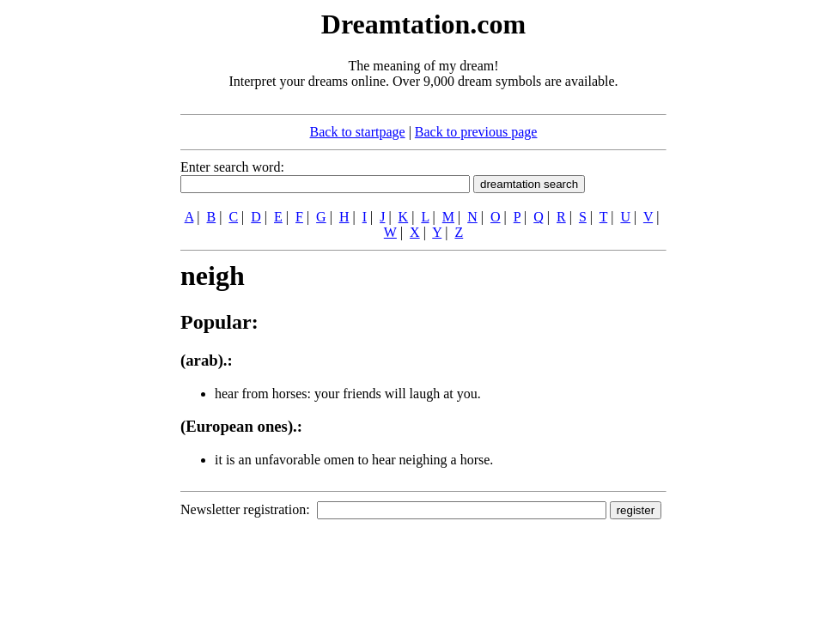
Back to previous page (476, 132)
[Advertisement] (76, 264)
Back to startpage (358, 132)
